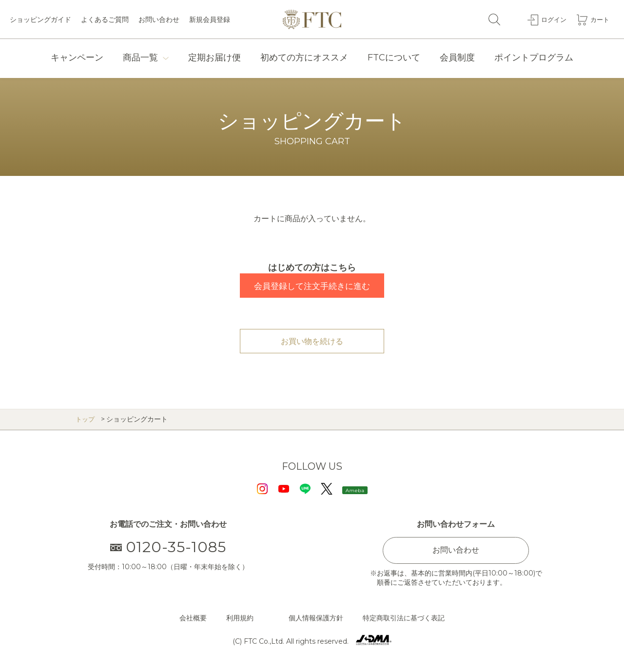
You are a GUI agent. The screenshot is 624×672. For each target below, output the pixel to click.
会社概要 (193, 618)
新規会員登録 (210, 19)
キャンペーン (77, 58)
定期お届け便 (214, 58)
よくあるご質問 (105, 19)
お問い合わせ (159, 19)
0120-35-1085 (168, 547)
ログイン (551, 19)
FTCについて (394, 58)
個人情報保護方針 (316, 618)
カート (599, 19)
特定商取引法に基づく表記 (404, 618)
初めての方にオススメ (304, 58)
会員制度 (457, 58)
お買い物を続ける (312, 341)
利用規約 (240, 618)
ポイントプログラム (534, 58)
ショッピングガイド (40, 19)
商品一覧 (140, 58)
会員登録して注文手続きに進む (312, 286)
